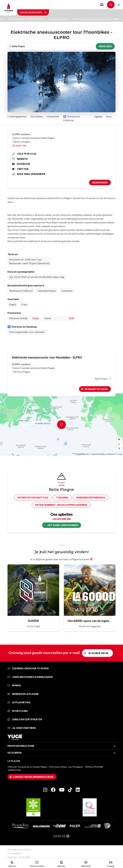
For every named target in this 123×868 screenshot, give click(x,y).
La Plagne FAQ (19, 702)
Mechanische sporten (60, 19)
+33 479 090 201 (62, 519)
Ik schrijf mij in (98, 653)
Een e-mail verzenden (29, 174)
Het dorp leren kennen (63, 525)
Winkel (14, 685)
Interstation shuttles (33, 498)
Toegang (62, 498)
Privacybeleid (14, 853)
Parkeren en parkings (91, 498)
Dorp (109, 116)
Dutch (102, 5)
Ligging (98, 116)
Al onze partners (22, 728)
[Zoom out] (119, 444)
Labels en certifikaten (25, 719)
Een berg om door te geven (28, 668)
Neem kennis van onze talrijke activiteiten (28, 19)
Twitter (20, 169)
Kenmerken (53, 116)
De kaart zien (19, 145)
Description (37, 116)
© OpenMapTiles (82, 454)
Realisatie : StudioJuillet (19, 857)
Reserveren (100, 183)
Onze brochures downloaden (30, 677)
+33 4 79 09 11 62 (24, 154)
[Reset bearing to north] (119, 449)
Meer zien (105, 46)
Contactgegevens (17, 116)
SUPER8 (33, 621)
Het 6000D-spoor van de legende (90, 621)
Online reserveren (33, 12)
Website (20, 159)
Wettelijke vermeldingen (20, 850)
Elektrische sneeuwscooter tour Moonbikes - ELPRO (96, 19)
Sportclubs (18, 711)
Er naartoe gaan (96, 389)
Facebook (21, 164)
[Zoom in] (119, 439)
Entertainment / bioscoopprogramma (61, 505)
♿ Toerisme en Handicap (72, 118)
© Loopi (119, 454)
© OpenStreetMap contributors (102, 454)
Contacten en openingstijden (33, 777)
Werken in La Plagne (23, 694)
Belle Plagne (103, 379)
